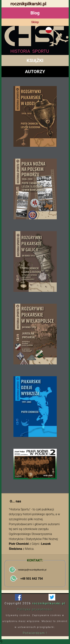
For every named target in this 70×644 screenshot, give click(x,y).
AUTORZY (35, 72)
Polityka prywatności (35, 609)
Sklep (35, 22)
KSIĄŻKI (35, 61)
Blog (35, 13)
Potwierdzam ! (35, 633)
